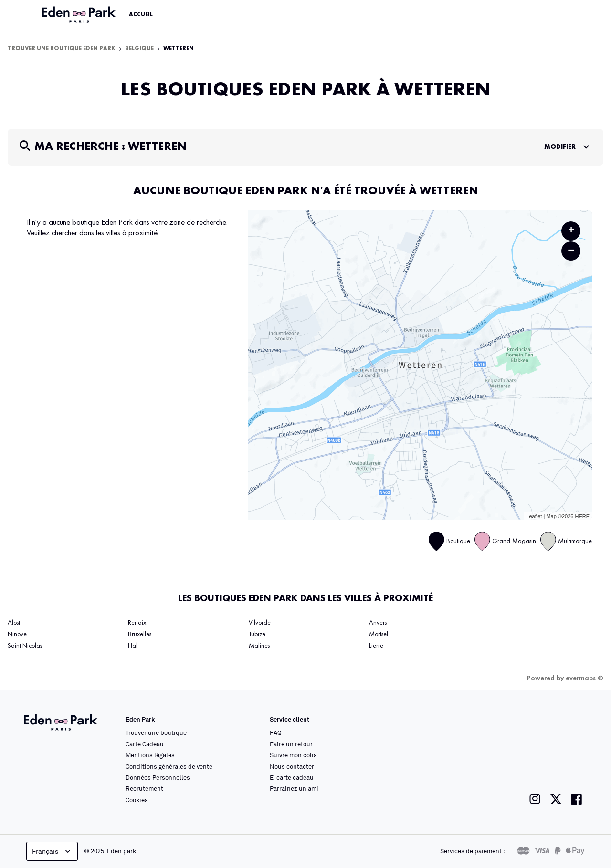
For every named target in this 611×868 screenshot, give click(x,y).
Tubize (257, 634)
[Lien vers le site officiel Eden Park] (80, 15)
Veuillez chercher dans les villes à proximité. (93, 233)
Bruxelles (140, 634)
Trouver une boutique (156, 732)
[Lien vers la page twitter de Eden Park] (556, 799)
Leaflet (534, 516)
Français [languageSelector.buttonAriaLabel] (52, 851)
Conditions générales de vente (169, 766)
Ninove (17, 634)
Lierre (376, 646)
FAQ (276, 732)
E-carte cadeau (292, 777)
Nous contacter (292, 766)
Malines (259, 646)
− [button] (571, 251)
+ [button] (571, 231)
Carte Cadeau (145, 744)
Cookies (137, 800)
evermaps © (585, 678)
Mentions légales (150, 755)
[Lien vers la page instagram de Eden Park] (535, 799)
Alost (14, 623)
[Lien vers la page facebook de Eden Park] (577, 799)
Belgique (139, 49)
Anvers (378, 623)
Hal (133, 646)
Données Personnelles (158, 777)
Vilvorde (260, 623)
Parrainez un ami (294, 788)
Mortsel (379, 634)
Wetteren (179, 49)
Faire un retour (291, 744)
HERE (582, 516)
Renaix (137, 623)
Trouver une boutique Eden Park (62, 49)
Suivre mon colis (293, 755)
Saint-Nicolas (25, 646)
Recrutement (144, 788)
